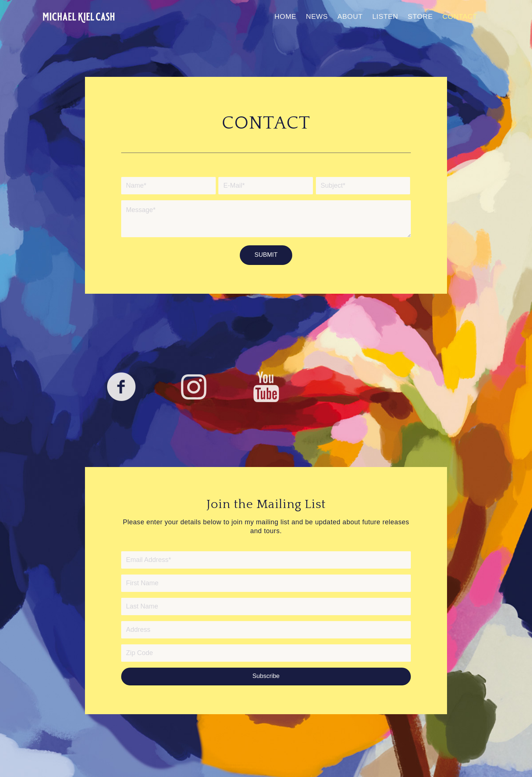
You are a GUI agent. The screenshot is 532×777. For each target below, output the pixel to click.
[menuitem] (285, 17)
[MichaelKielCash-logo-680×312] (79, 17)
